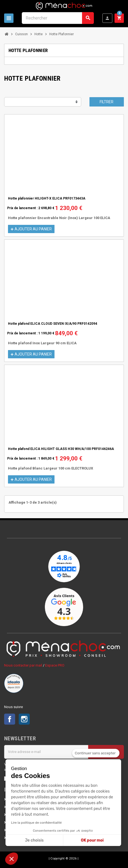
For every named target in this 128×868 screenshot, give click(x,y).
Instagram (24, 719)
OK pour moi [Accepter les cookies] (92, 840)
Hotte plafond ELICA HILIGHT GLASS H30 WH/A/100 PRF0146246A (61, 449)
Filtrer (107, 102)
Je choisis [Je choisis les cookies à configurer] (34, 840)
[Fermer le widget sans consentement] (96, 753)
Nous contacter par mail (23, 665)
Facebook (10, 719)
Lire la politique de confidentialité (36, 823)
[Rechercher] (58, 18)
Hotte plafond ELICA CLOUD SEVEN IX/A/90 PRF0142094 (53, 324)
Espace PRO (55, 665)
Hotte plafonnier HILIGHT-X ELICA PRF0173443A (47, 198)
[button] (12, 859)
